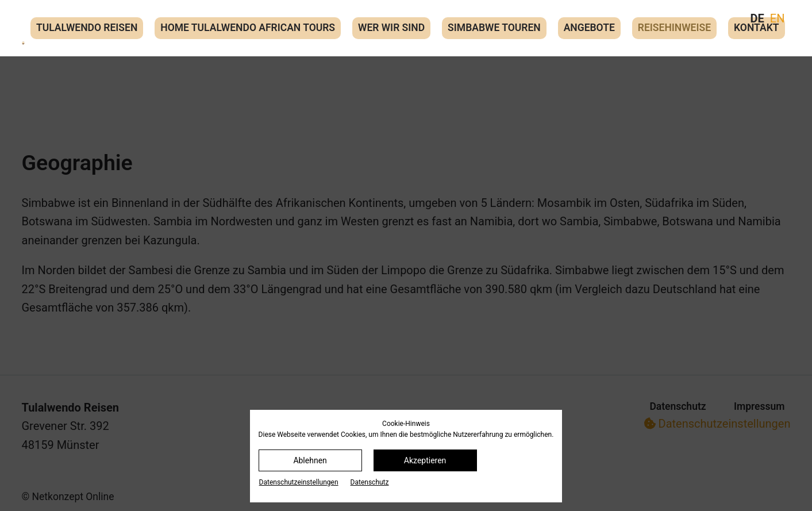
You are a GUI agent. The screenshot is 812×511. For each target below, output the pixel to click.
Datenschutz (370, 482)
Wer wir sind (391, 28)
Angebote (589, 28)
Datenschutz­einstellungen (299, 482)
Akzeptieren (425, 460)
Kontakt (756, 28)
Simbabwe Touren (494, 28)
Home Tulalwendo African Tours (248, 28)
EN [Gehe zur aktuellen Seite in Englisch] (778, 18)
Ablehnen (310, 460)
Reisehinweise (674, 28)
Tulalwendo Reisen (87, 28)
